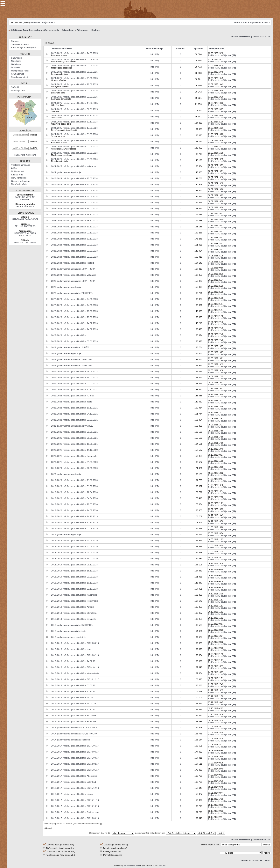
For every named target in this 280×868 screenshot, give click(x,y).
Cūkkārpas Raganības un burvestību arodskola (35, 30)
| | (240, 37)
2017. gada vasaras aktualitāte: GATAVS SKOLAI (75, 728)
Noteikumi (16, 61)
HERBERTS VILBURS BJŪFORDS (25, 234)
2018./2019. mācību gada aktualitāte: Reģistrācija (75, 601)
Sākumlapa (68, 30)
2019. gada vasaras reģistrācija (66, 534)
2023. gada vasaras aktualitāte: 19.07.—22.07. (73, 269)
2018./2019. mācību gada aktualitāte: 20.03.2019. (75, 553)
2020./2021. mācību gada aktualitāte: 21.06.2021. (75, 432)
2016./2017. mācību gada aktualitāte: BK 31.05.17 (75, 746)
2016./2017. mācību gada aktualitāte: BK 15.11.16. (75, 800)
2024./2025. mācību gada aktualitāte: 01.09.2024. (75, 134)
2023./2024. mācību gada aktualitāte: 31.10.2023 (74, 239)
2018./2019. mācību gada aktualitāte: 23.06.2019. (75, 541)
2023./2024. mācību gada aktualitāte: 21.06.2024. (75, 190)
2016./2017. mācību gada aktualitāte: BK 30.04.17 (75, 752)
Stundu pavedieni (19, 77)
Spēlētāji (15, 87)
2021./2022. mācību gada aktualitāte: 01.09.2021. (75, 420)
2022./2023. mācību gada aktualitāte (68, 335)
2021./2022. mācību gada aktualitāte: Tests (72, 402)
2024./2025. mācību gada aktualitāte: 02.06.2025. (75, 91)
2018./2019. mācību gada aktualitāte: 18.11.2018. (75, 571)
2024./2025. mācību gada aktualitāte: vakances (74, 166)
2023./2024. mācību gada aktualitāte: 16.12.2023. (75, 215)
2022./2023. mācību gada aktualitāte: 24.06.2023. (75, 299)
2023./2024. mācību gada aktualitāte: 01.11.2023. (75, 233)
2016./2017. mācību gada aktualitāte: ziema (72, 794)
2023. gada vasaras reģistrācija (66, 287)
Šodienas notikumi (20, 44)
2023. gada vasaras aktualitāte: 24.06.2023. (72, 293)
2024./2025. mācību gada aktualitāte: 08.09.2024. (75, 140)
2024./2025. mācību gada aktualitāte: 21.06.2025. (75, 78)
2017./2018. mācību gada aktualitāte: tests (71, 649)
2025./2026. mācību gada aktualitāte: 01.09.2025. (75, 59)
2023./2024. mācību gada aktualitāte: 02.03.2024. (75, 202)
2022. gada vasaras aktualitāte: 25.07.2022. (72, 359)
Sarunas (15, 41)
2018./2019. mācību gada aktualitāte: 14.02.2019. (75, 559)
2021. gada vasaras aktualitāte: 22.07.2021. (72, 426)
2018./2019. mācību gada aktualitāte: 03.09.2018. (75, 577)
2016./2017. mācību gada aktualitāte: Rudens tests (75, 812)
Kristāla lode (17, 175)
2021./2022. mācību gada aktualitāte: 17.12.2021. (75, 390)
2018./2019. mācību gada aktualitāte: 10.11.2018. (75, 583)
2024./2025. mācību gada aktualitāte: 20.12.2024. (75, 115)
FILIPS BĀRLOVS (25, 206)
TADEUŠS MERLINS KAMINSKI (25, 198)
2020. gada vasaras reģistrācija (66, 474)
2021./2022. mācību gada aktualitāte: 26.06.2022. (75, 371)
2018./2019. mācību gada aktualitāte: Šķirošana (74, 613)
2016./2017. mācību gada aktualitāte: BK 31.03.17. (75, 758)
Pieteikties (35, 22)
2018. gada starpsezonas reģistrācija (69, 637)
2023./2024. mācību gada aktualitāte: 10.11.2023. (75, 227)
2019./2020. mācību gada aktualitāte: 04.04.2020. (75, 498)
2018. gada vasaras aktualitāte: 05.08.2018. (72, 625)
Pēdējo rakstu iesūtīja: (218, 55)
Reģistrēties (48, 22)
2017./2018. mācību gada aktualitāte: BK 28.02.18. (75, 655)
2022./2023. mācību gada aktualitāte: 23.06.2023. (75, 311)
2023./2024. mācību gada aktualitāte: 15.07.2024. (75, 178)
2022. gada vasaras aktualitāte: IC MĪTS (70, 347)
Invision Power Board (132, 865)
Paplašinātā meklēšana (25, 155)
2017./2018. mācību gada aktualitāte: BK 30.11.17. (75, 697)
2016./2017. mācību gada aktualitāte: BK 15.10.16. (75, 806)
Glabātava (16, 64)
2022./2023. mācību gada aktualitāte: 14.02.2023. (75, 323)
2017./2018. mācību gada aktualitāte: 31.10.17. (73, 710)
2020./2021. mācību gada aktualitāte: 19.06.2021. (75, 444)
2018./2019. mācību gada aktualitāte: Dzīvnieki (73, 619)
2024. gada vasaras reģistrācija (66, 172)
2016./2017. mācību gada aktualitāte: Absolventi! (74, 776)
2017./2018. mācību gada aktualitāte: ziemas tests (75, 673)
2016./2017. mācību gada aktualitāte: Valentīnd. (74, 782)
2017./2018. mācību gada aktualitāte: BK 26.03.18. (75, 643)
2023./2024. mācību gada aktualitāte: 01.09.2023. (75, 251)
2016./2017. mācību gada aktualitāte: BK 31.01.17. (75, 770)
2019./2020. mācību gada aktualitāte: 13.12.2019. (75, 522)
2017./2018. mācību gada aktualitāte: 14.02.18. (73, 661)
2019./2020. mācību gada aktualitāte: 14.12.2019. (75, 516)
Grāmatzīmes (17, 74)
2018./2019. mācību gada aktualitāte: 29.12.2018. (75, 565)
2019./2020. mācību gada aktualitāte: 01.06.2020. (75, 486)
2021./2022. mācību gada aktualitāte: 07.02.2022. (75, 384)
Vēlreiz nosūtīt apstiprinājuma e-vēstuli (252, 22)
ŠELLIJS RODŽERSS (25, 226)
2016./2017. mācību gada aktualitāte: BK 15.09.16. (75, 818)
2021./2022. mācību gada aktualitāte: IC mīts (72, 396)
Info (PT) (155, 54)
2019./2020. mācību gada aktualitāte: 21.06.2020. (75, 480)
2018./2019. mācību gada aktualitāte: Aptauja (73, 607)
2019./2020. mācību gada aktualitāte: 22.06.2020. (75, 468)
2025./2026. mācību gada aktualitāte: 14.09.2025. (75, 53)
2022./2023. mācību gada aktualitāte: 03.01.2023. (75, 341)
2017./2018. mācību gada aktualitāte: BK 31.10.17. (75, 703)
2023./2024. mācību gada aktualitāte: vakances (74, 275)
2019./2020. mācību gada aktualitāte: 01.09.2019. (75, 528)
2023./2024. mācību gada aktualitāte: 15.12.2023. (75, 221)
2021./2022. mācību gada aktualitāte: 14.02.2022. (75, 378)
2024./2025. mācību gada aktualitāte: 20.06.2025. (75, 84)
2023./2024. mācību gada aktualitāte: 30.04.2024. (75, 196)
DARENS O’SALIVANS (25, 243)
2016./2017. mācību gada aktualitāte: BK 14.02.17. (75, 764)
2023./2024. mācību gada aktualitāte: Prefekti (73, 263)
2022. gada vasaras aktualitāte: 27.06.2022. (72, 365)
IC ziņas (95, 30)
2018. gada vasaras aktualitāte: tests (69, 631)
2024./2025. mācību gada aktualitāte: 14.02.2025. (75, 103)
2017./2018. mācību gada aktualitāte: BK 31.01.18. (75, 667)
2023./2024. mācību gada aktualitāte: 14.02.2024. (75, 209)
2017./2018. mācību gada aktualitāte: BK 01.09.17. (75, 722)
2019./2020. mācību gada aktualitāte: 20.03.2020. (75, 504)
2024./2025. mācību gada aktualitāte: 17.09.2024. (75, 128)
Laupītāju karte (18, 91)
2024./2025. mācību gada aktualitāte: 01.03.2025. (75, 97)
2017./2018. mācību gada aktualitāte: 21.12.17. (73, 691)
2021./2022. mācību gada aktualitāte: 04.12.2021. (75, 414)
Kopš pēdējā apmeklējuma (24, 48)
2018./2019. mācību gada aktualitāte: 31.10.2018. (75, 589)
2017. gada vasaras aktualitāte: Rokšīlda (70, 740)
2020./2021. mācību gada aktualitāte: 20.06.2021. (75, 438)
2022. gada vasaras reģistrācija (66, 353)
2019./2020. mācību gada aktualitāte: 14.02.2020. (75, 510)
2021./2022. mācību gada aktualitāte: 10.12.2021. (75, 408)
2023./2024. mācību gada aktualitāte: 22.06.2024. (75, 184)
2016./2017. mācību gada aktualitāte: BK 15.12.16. (75, 788)
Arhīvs (14, 168)
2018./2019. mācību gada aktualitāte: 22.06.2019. (75, 547)
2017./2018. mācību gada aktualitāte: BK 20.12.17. (75, 679)
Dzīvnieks (16, 67)
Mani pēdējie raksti (20, 71)
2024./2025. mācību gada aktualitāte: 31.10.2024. (75, 122)
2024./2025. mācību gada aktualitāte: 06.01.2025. (75, 109)
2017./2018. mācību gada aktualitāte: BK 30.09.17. (75, 716)
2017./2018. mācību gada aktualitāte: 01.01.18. (73, 685)
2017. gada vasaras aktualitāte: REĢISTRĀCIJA (74, 734)
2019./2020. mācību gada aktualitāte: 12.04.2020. (75, 492)
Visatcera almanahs (20, 165)
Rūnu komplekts (19, 178)
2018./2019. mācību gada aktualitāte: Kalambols (74, 595)
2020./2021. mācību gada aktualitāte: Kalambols (74, 456)
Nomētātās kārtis (19, 184)
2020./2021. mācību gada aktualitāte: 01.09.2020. (75, 462)
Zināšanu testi (18, 171)
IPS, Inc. (163, 865)
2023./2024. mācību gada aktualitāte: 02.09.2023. (75, 245)
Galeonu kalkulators (21, 181)
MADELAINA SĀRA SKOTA (25, 219)
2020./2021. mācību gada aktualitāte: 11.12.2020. (75, 450)
